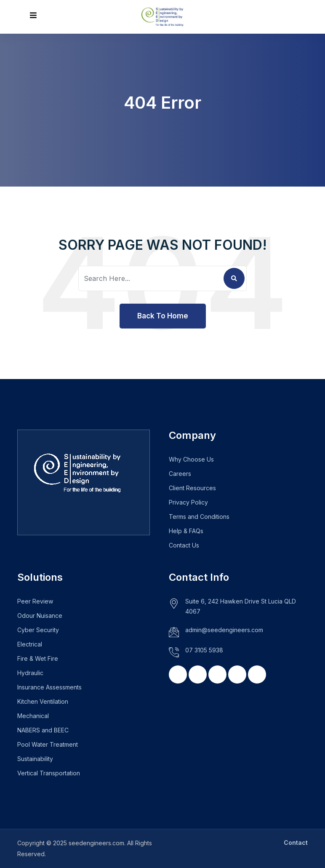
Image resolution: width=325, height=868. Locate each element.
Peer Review (35, 601)
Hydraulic (30, 673)
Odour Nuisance (40, 616)
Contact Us (184, 545)
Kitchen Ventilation (43, 701)
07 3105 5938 (204, 650)
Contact (296, 843)
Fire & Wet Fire (38, 658)
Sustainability (35, 759)
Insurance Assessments (49, 687)
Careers (180, 474)
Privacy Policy (188, 502)
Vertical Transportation (49, 773)
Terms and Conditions (199, 517)
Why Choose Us (191, 459)
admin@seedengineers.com (224, 630)
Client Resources (192, 488)
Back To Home (163, 316)
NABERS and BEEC (43, 730)
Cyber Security (38, 630)
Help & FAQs (186, 531)
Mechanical (33, 716)
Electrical (30, 644)
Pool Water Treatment (48, 744)
